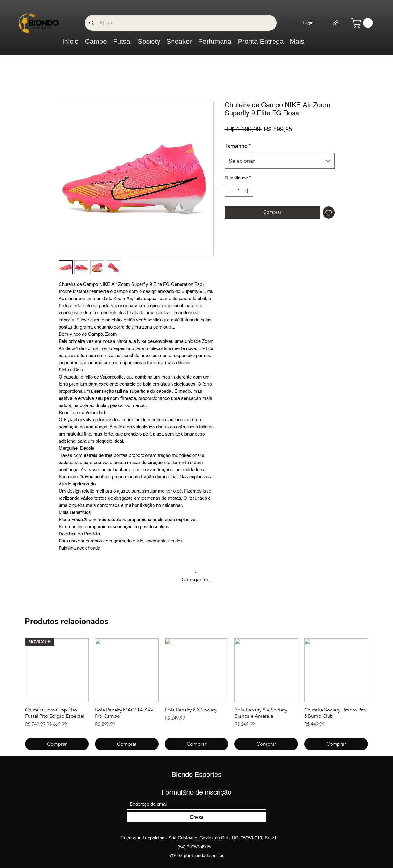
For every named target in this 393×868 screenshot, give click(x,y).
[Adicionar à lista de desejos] (329, 213)
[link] (363, 23)
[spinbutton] (239, 191)
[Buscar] (182, 23)
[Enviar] (197, 817)
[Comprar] (57, 744)
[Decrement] (230, 191)
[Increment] (248, 191)
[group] (196, 694)
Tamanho (238, 146)
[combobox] (280, 161)
